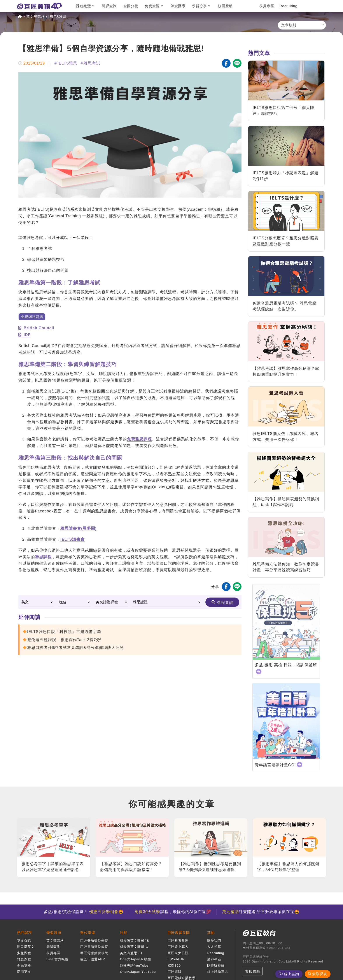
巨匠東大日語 (178, 953)
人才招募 (214, 947)
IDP (24, 335)
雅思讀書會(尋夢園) (79, 528)
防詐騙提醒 (216, 965)
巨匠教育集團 (179, 933)
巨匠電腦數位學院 (94, 953)
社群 (124, 933)
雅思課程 (43, 557)
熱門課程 (24, 933)
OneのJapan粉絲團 (135, 959)
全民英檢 (24, 965)
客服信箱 (253, 971)
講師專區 (214, 959)
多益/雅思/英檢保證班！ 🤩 (84, 912)
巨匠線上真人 (178, 947)
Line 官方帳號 (58, 959)
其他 (211, 933)
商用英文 (24, 972)
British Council (36, 328)
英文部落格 (36, 17)
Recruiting (289, 6)
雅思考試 (92, 63)
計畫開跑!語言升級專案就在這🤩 (261, 912)
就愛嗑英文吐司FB (134, 941)
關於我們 (214, 941)
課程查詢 (225, 603)
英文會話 (24, 941)
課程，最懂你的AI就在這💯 (173, 912)
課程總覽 (84, 6)
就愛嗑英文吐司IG (134, 947)
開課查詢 (109, 6)
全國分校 (131, 6)
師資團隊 (178, 6)
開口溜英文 (26, 947)
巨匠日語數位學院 (94, 947)
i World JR (176, 959)
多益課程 (24, 953)
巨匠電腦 (175, 972)
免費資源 (152, 6)
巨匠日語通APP (93, 959)
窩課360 (174, 965)
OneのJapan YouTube (138, 972)
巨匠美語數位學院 (94, 941)
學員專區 (267, 6)
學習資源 (54, 933)
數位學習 (88, 933)
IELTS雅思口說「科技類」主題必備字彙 (64, 632)
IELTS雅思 (57, 17)
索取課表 (320, 974)
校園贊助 (225, 6)
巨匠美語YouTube (134, 965)
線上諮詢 (292, 974)
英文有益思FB (131, 953)
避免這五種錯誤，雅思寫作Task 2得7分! (64, 640)
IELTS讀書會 (73, 539)
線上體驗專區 (218, 972)
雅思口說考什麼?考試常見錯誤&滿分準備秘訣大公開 (75, 648)
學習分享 (199, 6)
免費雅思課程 (139, 439)
